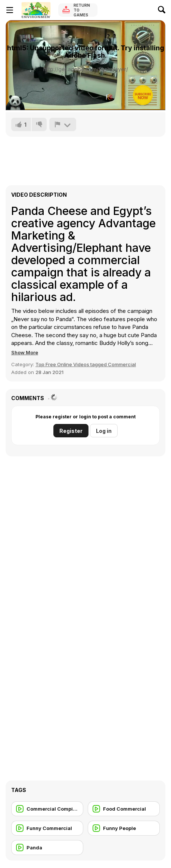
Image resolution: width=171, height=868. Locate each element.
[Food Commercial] (124, 809)
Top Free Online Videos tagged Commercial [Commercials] (86, 364)
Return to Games (82, 10)
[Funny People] (124, 828)
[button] (25, 352)
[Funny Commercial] (47, 828)
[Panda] (47, 848)
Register (71, 431)
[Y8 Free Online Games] (36, 10)
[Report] (63, 124)
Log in (104, 431)
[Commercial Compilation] (47, 809)
